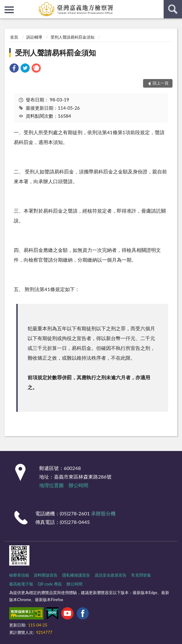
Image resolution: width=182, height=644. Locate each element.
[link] (14, 69)
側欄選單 (9, 10)
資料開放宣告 (46, 575)
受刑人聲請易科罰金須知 (72, 37)
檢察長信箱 (19, 575)
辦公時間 (78, 485)
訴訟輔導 (34, 37)
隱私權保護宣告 (76, 575)
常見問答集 (141, 575)
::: (5, 5)
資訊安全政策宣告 (111, 575)
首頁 (14, 37)
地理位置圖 (51, 485)
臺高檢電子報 (21, 584)
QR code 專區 (50, 584)
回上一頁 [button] (161, 83)
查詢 (173, 9)
